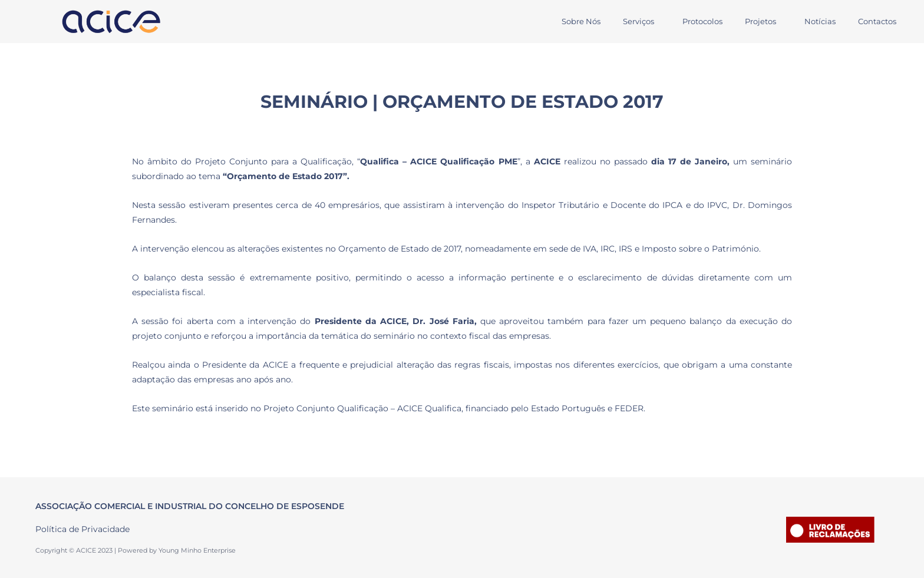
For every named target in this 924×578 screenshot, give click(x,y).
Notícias (815, 21)
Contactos (875, 21)
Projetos (752, 21)
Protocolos (690, 21)
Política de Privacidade (82, 529)
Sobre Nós (562, 21)
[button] (626, 22)
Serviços (623, 21)
